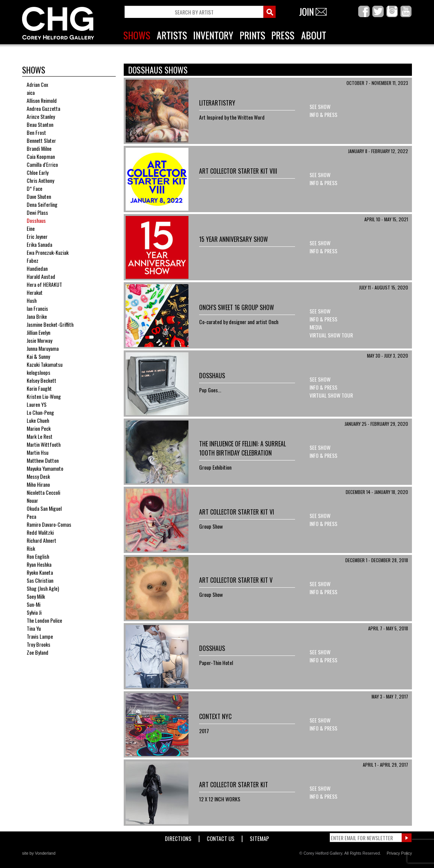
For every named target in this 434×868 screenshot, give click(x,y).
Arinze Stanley (41, 116)
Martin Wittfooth (44, 444)
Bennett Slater (41, 140)
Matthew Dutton (43, 460)
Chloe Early (37, 172)
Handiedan (37, 268)
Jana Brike (37, 316)
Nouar (32, 500)
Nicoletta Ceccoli (43, 492)
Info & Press (323, 114)
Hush (32, 300)
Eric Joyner (37, 236)
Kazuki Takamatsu (45, 364)
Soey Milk (36, 596)
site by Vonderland (39, 853)
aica (31, 92)
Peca (31, 516)
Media (316, 327)
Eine (31, 228)
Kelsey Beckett (41, 380)
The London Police (44, 620)
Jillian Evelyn (38, 332)
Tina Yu (34, 628)
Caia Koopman (41, 156)
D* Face (34, 188)
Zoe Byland (37, 652)
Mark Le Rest (40, 436)
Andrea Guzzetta (43, 108)
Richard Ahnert (41, 540)
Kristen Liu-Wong (44, 396)
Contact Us (221, 837)
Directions (178, 837)
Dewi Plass (37, 212)
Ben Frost (36, 132)
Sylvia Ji (34, 612)
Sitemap (259, 837)
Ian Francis (37, 308)
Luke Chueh (38, 420)
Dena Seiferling (42, 204)
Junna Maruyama (43, 348)
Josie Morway (39, 340)
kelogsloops (38, 372)
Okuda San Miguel (44, 508)
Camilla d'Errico (42, 164)
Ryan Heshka (39, 564)
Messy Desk (38, 476)
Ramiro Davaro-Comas (49, 524)
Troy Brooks (38, 644)
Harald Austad (41, 276)
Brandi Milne (39, 148)
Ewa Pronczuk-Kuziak (48, 252)
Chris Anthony (40, 180)
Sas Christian (40, 580)
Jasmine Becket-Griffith (50, 324)
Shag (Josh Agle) (43, 588)
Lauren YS (37, 404)
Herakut (35, 292)
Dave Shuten (39, 196)
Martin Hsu (37, 452)
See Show (320, 106)
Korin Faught (39, 388)
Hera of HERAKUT (44, 284)
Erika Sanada (39, 244)
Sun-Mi (34, 604)
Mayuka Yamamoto (45, 468)
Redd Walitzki (40, 532)
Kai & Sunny (38, 356)
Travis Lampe (40, 636)
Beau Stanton (40, 124)
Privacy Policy (399, 853)
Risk (31, 548)
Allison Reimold (42, 100)
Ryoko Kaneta (40, 572)
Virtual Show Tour (331, 335)
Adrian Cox (37, 84)
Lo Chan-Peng (40, 412)
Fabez (33, 260)
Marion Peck (39, 428)
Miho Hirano (38, 484)
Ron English (38, 556)
